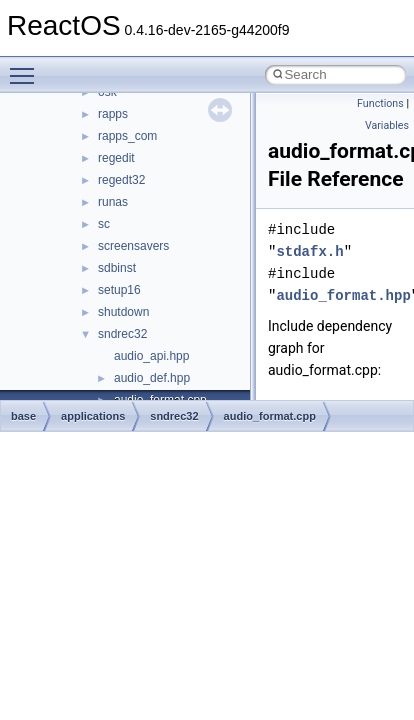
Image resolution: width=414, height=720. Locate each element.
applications (93, 416)
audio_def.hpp (152, 378)
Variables (387, 125)
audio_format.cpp (270, 416)
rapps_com (127, 136)
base (23, 416)
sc (104, 224)
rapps (113, 114)
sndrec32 (122, 334)
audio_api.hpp (151, 356)
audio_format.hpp (343, 295)
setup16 (119, 290)
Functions (380, 103)
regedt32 (121, 180)
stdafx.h (309, 251)
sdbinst (117, 268)
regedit (116, 158)
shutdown (123, 312)
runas (113, 202)
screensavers (133, 246)
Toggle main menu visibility (27, 67)
